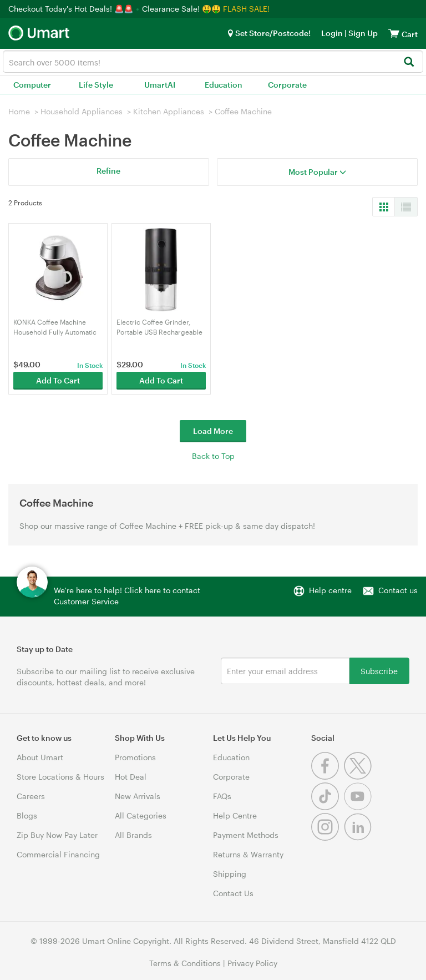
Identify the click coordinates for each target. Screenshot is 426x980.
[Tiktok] (328, 807)
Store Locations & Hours (60, 777)
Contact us (398, 590)
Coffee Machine (243, 111)
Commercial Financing (58, 854)
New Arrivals (138, 796)
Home (19, 111)
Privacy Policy (252, 963)
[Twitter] (359, 777)
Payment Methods (246, 835)
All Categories (141, 815)
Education (224, 85)
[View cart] (394, 33)
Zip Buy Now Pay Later (57, 835)
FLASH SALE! (246, 9)
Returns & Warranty (248, 854)
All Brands (133, 835)
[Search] (409, 62)
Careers (31, 796)
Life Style (96, 85)
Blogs (27, 815)
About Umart (40, 757)
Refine (108, 171)
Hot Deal (131, 777)
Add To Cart (58, 380)
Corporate (287, 85)
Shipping (230, 874)
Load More (213, 431)
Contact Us (233, 893)
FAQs (222, 796)
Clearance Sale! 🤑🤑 (181, 9)
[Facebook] (328, 777)
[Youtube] (359, 807)
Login (332, 33)
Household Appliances (82, 111)
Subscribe (379, 671)
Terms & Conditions (185, 963)
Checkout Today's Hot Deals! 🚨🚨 (72, 9)
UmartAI (160, 85)
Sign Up (362, 33)
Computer (32, 85)
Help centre (330, 590)
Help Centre (235, 815)
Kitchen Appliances (169, 111)
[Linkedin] (359, 838)
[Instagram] (328, 838)
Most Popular (317, 172)
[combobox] (213, 62)
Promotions (135, 757)
